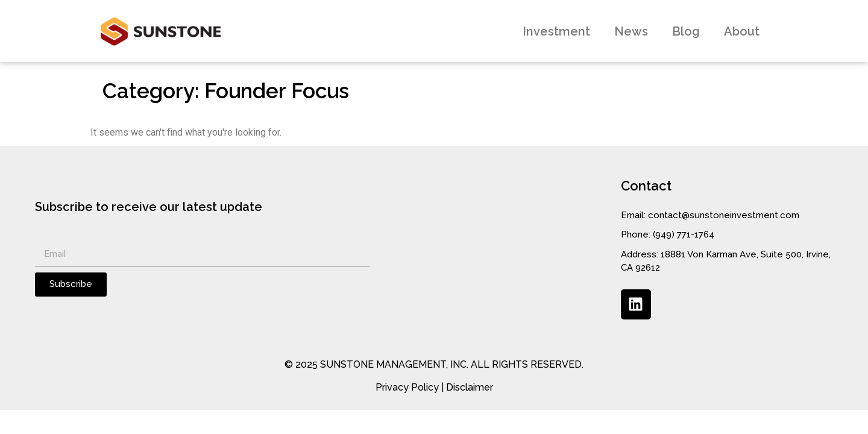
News (631, 31)
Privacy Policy (407, 387)
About (742, 31)
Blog (686, 31)
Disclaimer (470, 387)
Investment (556, 31)
